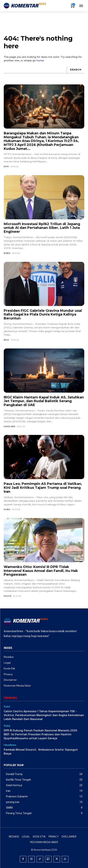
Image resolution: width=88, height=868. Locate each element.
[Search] (76, 70)
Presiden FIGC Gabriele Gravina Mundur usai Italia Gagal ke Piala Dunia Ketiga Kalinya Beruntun (43, 314)
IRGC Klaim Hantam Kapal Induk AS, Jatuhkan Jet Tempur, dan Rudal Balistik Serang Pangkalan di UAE (44, 401)
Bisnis (7, 253)
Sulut (7, 707)
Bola (6, 340)
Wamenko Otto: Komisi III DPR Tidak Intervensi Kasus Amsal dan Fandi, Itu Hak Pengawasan (41, 571)
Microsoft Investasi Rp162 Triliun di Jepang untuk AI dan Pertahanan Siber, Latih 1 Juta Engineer (42, 228)
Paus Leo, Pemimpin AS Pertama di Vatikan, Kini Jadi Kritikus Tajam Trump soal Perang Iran (43, 488)
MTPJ (6, 167)
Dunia (7, 509)
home (40, 60)
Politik (8, 596)
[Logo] (25, 6)
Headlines (10, 426)
